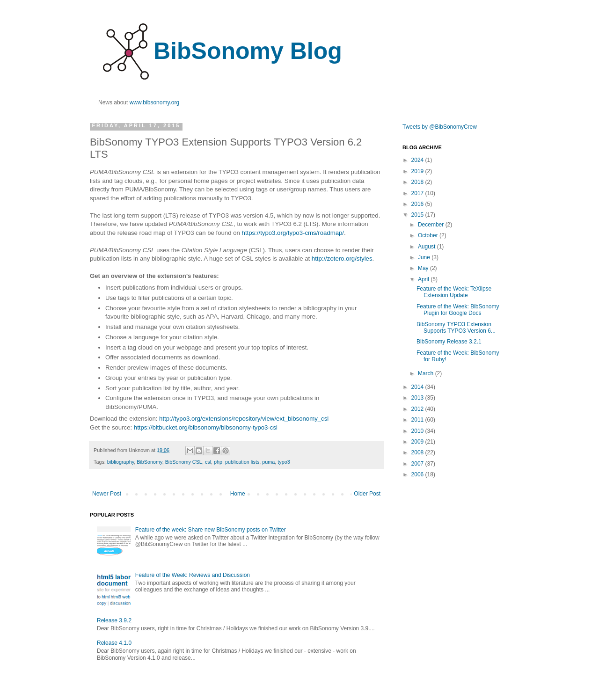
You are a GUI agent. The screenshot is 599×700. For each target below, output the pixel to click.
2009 (418, 442)
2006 (418, 474)
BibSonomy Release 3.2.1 (449, 342)
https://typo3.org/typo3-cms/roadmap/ (293, 233)
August (427, 247)
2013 (418, 398)
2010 (418, 431)
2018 (418, 182)
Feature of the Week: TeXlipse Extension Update (454, 292)
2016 (418, 204)
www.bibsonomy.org (155, 102)
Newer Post (107, 494)
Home (238, 494)
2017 (418, 193)
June (425, 257)
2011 (418, 420)
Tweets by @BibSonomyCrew (440, 127)
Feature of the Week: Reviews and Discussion (193, 575)
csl (208, 462)
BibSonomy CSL (184, 462)
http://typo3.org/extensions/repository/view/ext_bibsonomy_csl (244, 419)
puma (268, 462)
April (424, 279)
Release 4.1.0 (114, 643)
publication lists (242, 462)
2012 (418, 409)
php (218, 462)
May (424, 268)
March (427, 373)
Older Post (367, 494)
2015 (418, 215)
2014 (418, 387)
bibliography (121, 462)
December (432, 225)
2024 (418, 160)
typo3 (284, 462)
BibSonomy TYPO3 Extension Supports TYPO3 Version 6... (456, 328)
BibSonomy (149, 462)
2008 (418, 452)
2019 (418, 171)
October (429, 235)
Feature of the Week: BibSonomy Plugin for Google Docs (458, 310)
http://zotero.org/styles (342, 259)
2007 (418, 464)
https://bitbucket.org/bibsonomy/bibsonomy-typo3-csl (206, 427)
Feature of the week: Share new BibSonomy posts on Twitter (211, 530)
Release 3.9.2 (114, 620)
